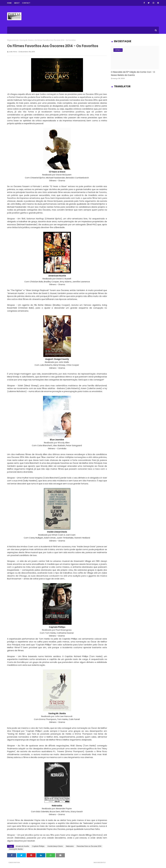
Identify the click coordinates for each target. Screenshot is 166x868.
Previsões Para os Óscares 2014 (89, 846)
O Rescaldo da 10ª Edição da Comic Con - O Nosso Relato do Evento (133, 74)
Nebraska (70, 846)
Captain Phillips (38, 846)
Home (9, 3)
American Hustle (22, 846)
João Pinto (13, 52)
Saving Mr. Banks (26, 40)
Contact (26, 3)
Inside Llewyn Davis (55, 846)
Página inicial (13, 40)
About (17, 3)
